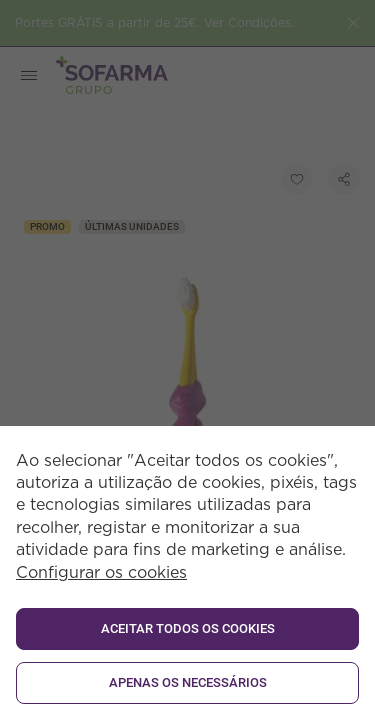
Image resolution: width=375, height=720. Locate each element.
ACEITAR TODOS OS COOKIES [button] (188, 628)
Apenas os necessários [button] (188, 682)
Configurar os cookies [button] (101, 572)
